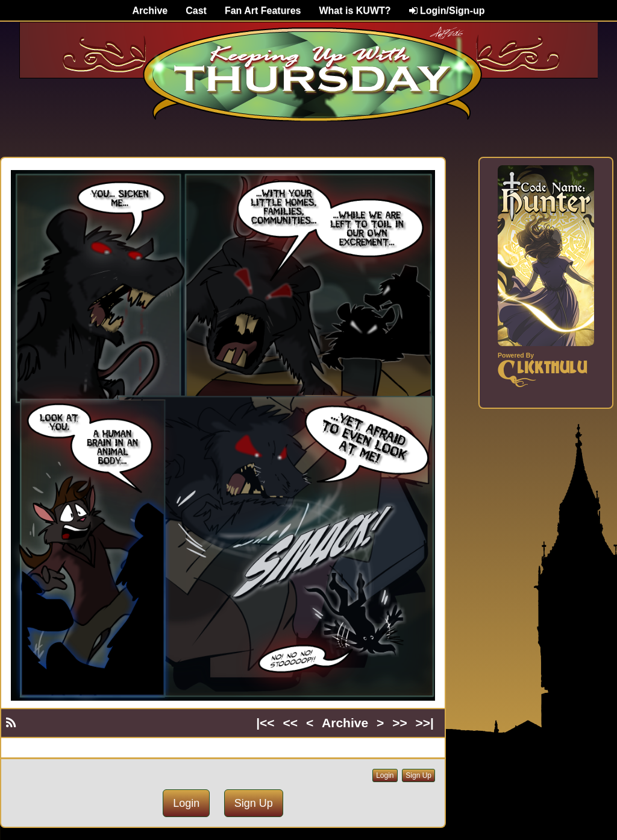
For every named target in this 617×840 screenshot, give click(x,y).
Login (385, 775)
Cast (196, 11)
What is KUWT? (355, 11)
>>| (425, 723)
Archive (150, 11)
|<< (265, 723)
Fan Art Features (263, 11)
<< (291, 723)
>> (400, 723)
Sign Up (418, 775)
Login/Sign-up (447, 11)
